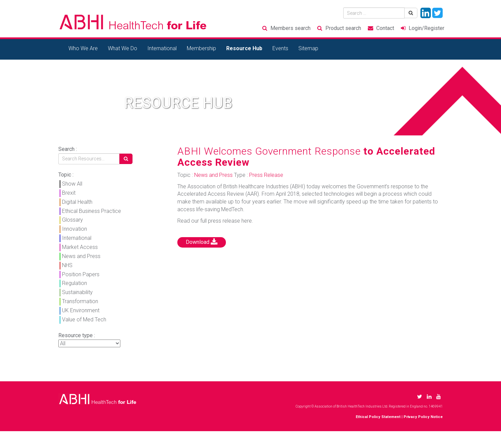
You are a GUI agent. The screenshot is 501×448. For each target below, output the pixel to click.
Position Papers (81, 274)
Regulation (75, 283)
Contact (385, 28)
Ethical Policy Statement (378, 417)
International (162, 48)
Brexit (69, 193)
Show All (72, 184)
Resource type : (77, 335)
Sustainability (77, 292)
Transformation (80, 301)
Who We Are (83, 48)
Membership (201, 48)
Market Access (80, 247)
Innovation (75, 229)
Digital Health (77, 202)
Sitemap (308, 48)
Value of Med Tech (84, 319)
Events (280, 48)
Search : (68, 149)
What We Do (123, 48)
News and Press (81, 256)
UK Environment (81, 310)
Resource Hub (244, 48)
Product (343, 28)
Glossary (72, 220)
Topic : (66, 175)
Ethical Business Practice (92, 211)
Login (426, 28)
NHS (67, 265)
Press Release (266, 175)
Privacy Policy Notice (423, 417)
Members (290, 28)
